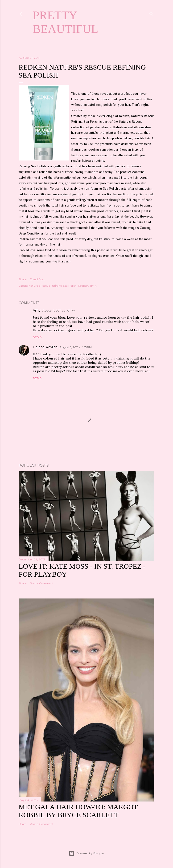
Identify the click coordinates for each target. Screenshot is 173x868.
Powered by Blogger (86, 853)
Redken (83, 286)
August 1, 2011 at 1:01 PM (59, 311)
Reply (37, 337)
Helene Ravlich (45, 347)
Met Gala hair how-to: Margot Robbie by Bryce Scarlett (78, 811)
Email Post (37, 279)
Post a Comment (42, 583)
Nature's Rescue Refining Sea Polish (53, 286)
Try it (93, 286)
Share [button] (23, 279)
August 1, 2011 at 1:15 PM (76, 347)
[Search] (152, 13)
